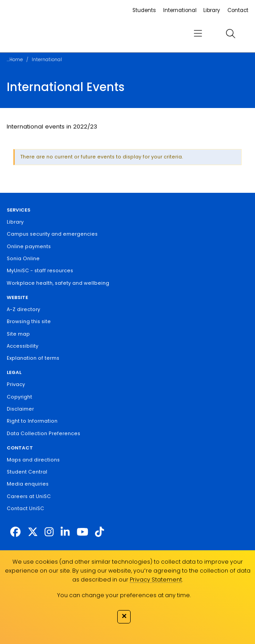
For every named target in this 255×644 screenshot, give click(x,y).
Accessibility (23, 346)
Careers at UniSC (29, 497)
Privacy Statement (156, 580)
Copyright (19, 397)
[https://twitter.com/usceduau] (33, 532)
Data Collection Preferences (43, 434)
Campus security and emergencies (52, 234)
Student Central (27, 472)
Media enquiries (28, 484)
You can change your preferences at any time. (124, 595)
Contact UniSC (25, 509)
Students (144, 10)
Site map (18, 334)
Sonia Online (23, 259)
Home (16, 60)
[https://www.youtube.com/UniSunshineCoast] (82, 532)
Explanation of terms (33, 358)
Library (212, 10)
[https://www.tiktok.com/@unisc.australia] (99, 532)
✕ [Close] (124, 616)
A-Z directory (23, 310)
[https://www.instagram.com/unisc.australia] (49, 532)
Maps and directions (33, 460)
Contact (238, 10)
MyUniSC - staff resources (40, 271)
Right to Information (32, 421)
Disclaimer (20, 409)
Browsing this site (29, 322)
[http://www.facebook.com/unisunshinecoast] (15, 532)
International (180, 10)
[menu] (198, 33)
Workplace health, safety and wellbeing (58, 283)
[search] (230, 33)
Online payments (29, 247)
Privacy (16, 384)
